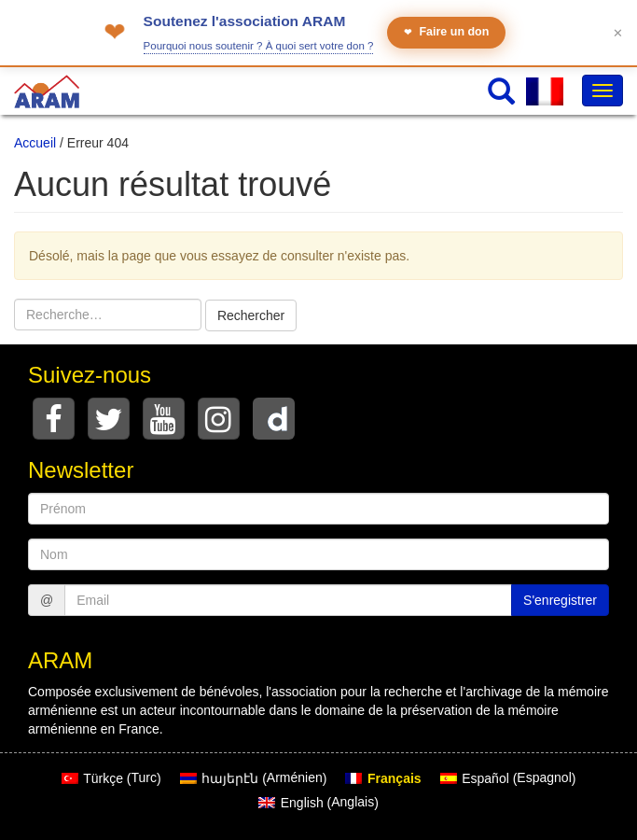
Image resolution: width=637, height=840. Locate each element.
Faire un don (446, 32)
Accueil (35, 143)
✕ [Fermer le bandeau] (618, 33)
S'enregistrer (560, 600)
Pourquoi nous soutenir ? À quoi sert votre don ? (259, 46)
